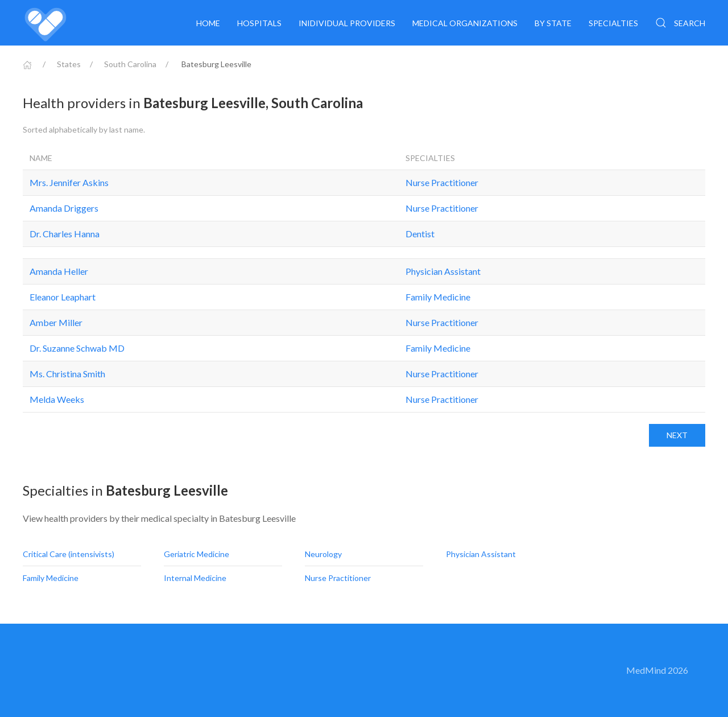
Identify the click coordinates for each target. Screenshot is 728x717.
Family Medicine (438, 297)
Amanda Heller (59, 271)
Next (677, 435)
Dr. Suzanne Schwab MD (77, 348)
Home (208, 23)
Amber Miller (56, 322)
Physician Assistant (443, 271)
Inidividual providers (347, 23)
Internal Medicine (196, 578)
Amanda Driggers (64, 208)
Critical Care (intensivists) (69, 554)
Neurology (324, 554)
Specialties (613, 23)
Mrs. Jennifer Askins (69, 182)
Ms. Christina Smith (67, 374)
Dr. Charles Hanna (65, 234)
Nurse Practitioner (442, 182)
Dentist (420, 234)
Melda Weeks (57, 399)
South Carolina (130, 64)
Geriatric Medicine (197, 554)
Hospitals (259, 23)
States (69, 64)
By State (553, 23)
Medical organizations (465, 23)
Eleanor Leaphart (63, 297)
